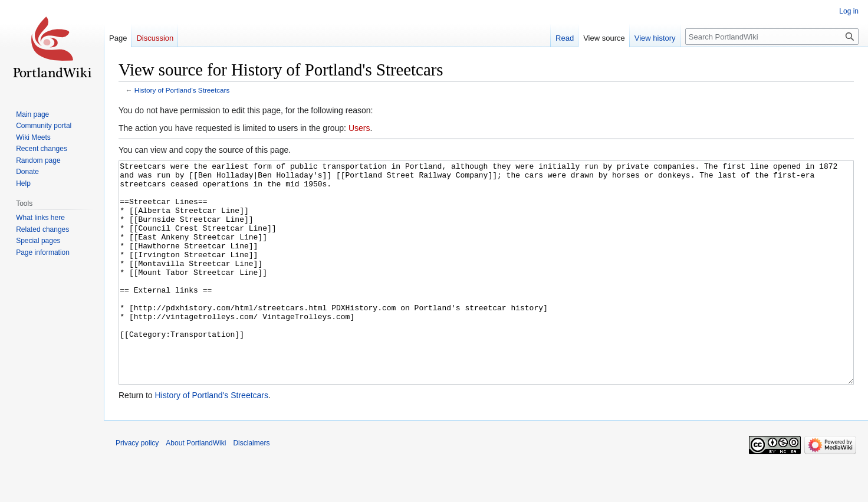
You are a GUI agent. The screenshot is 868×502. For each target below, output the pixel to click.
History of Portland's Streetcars (182, 90)
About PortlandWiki (196, 487)
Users (359, 128)
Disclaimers (251, 487)
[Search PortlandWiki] (772, 37)
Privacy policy (137, 487)
